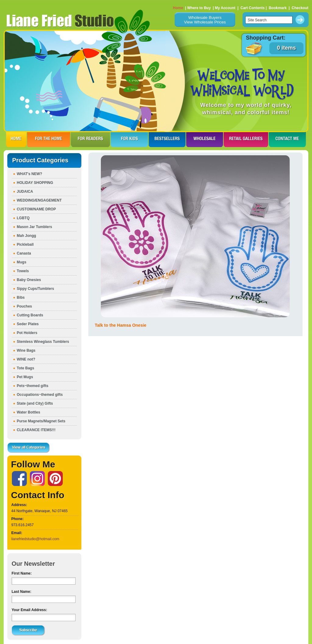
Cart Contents (252, 8)
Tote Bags (25, 368)
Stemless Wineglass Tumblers (43, 342)
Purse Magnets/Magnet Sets (41, 421)
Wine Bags (26, 350)
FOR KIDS (129, 139)
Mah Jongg (26, 236)
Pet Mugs (25, 377)
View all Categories (29, 448)
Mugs (21, 262)
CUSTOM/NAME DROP (36, 209)
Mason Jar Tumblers (34, 227)
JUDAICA (25, 192)
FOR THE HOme (49, 139)
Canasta (24, 253)
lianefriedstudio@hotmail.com (35, 539)
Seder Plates (28, 324)
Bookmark (278, 8)
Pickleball (25, 245)
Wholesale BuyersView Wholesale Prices (205, 20)
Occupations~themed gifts (40, 395)
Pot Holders (27, 333)
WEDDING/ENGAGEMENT (39, 200)
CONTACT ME (287, 139)
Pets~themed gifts (33, 386)
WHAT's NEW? (29, 174)
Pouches (24, 306)
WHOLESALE (205, 139)
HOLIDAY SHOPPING (35, 183)
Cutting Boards (30, 315)
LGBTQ (23, 218)
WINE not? (26, 359)
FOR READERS (90, 139)
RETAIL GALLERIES (246, 139)
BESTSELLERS (167, 139)
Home (178, 8)
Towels (23, 271)
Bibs (21, 297)
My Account (225, 8)
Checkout (300, 8)
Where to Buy (199, 8)
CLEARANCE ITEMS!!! (36, 430)
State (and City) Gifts (35, 403)
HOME (16, 139)
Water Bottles (28, 412)
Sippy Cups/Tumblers (35, 289)
